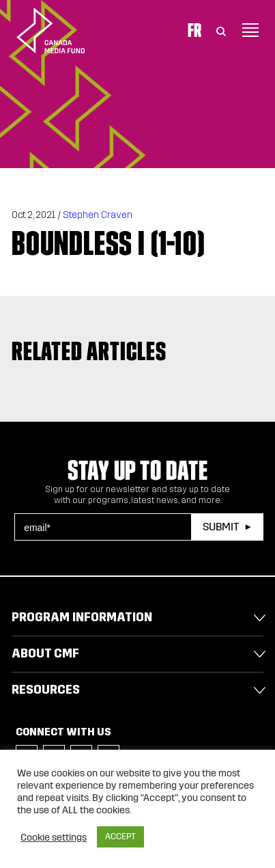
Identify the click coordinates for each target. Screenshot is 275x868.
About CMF (45, 653)
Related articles (89, 351)
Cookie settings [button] (54, 837)
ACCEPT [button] (120, 837)
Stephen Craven (98, 215)
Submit (221, 527)
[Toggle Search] (221, 30)
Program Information (82, 617)
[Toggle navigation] (250, 30)
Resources (46, 690)
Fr (194, 30)
